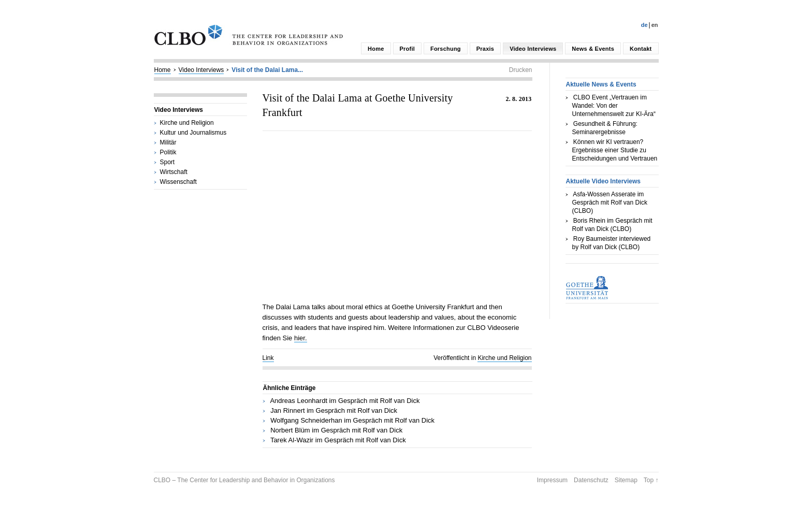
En (655, 25)
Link (268, 358)
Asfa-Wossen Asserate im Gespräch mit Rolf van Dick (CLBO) (610, 203)
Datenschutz (591, 480)
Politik (168, 152)
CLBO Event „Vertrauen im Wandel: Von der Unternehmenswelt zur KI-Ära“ (614, 106)
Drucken (521, 70)
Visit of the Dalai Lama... (267, 70)
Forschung (446, 49)
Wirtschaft (174, 172)
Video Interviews (533, 49)
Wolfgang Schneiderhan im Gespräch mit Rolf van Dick (352, 420)
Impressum (552, 480)
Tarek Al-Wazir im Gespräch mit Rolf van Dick (338, 440)
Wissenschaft (178, 182)
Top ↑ (651, 480)
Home (376, 49)
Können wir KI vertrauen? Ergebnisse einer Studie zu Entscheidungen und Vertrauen (615, 150)
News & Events (593, 49)
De (644, 25)
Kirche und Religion (187, 123)
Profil (407, 49)
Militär (168, 142)
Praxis (485, 49)
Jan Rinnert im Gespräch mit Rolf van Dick (334, 410)
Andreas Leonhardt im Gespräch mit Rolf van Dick (345, 401)
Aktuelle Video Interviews (604, 181)
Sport (168, 162)
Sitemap (626, 480)
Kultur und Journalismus (193, 133)
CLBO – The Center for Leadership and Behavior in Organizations (244, 480)
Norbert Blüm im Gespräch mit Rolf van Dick (336, 430)
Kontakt (641, 49)
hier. (301, 338)
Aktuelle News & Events (601, 84)
